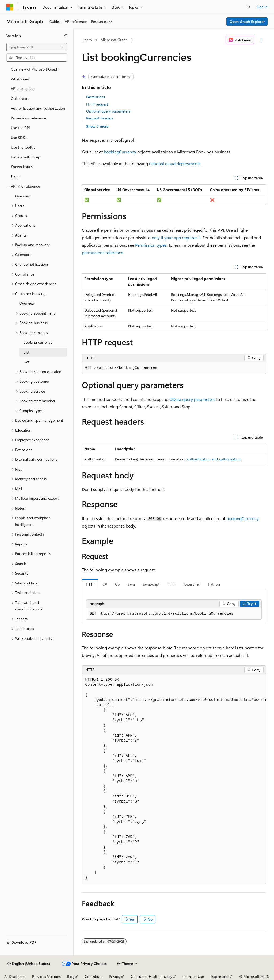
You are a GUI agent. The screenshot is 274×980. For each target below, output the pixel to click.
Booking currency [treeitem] (38, 342)
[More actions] (261, 40)
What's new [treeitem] (20, 79)
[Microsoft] (10, 7)
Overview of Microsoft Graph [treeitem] (35, 69)
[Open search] (249, 7)
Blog (71, 976)
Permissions (96, 97)
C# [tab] (105, 584)
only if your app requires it (176, 237)
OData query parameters (192, 399)
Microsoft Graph (114, 40)
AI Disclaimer (15, 976)
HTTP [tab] (90, 584)
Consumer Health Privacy (152, 976)
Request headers (100, 118)
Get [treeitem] (26, 362)
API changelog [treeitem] (23, 89)
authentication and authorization (214, 459)
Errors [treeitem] (16, 177)
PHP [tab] (171, 584)
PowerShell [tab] (191, 584)
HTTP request (97, 104)
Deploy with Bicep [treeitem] (25, 157)
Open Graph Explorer (247, 22)
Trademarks (220, 976)
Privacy (115, 976)
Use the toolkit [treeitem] (23, 147)
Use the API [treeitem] (20, 128)
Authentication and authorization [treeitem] (38, 108)
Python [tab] (214, 584)
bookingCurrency (120, 152)
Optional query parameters (108, 111)
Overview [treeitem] (23, 196)
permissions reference (102, 252)
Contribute (94, 976)
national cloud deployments (175, 163)
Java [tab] (131, 584)
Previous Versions (46, 976)
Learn (87, 40)
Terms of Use (193, 976)
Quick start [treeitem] (20, 98)
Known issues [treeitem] (22, 167)
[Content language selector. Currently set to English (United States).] (29, 964)
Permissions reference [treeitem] (28, 118)
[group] (174, 779)
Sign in (262, 7)
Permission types (151, 245)
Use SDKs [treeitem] (19, 137)
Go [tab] (117, 584)
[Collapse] (66, 36)
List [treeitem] (26, 352)
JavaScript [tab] (151, 584)
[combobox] (37, 47)
